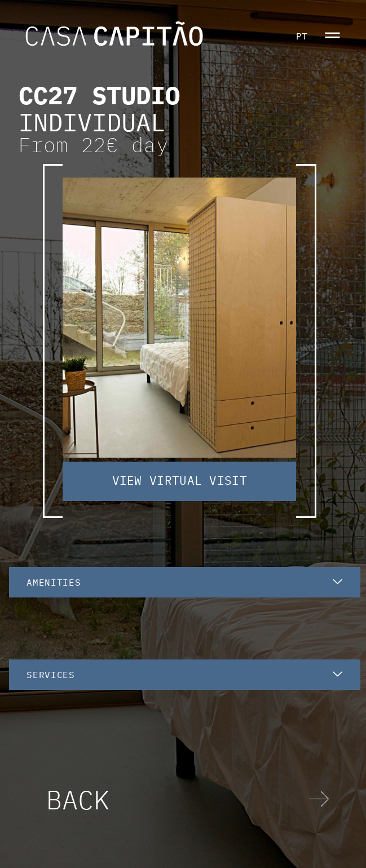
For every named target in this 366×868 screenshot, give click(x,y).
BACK (78, 799)
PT (302, 36)
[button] (332, 37)
